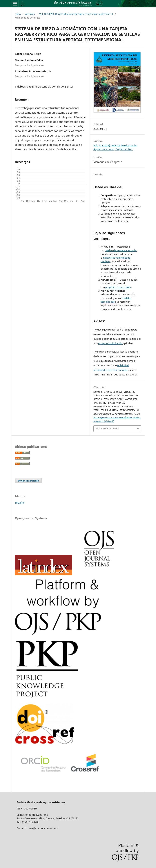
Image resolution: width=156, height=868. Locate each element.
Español (20, 503)
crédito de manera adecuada (121, 250)
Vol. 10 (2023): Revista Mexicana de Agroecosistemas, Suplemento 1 (76, 14)
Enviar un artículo (28, 481)
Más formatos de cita (107, 428)
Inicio (18, 14)
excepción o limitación (111, 343)
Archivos (30, 14)
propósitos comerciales (118, 287)
